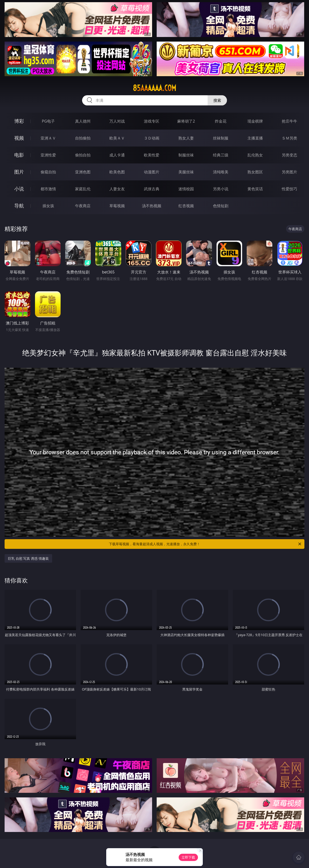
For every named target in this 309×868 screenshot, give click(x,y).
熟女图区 (255, 172)
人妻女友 (117, 189)
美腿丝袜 (186, 172)
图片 (19, 172)
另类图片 (289, 172)
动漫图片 (152, 172)
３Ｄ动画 (152, 138)
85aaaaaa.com (154, 88)
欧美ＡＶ (117, 138)
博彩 (19, 121)
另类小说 (221, 189)
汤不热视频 (152, 206)
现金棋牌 (255, 121)
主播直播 (255, 138)
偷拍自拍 (83, 155)
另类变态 (289, 155)
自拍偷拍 (83, 138)
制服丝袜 (186, 155)
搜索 (217, 100)
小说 (19, 189)
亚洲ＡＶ (48, 138)
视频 (19, 138)
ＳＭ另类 (289, 138)
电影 (19, 155)
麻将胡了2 (186, 121)
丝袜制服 (221, 138)
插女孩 (48, 206)
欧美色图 (117, 172)
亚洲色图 (83, 172)
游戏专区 (152, 121)
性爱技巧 (289, 189)
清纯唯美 (221, 172)
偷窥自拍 (48, 172)
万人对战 (117, 121)
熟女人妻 (186, 138)
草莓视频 (117, 206)
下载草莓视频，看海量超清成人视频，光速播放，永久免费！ (205, 544)
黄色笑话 (255, 189)
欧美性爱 (152, 155)
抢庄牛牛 (289, 121)
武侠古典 (152, 189)
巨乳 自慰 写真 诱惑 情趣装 (28, 558)
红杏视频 (186, 206)
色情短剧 (221, 206)
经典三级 (221, 155)
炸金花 (221, 121)
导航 (19, 206)
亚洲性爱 (48, 155)
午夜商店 (83, 206)
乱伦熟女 (255, 155)
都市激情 (48, 189)
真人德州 (83, 121)
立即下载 (188, 857)
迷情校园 (186, 189)
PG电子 (48, 121)
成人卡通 (117, 155)
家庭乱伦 (83, 189)
